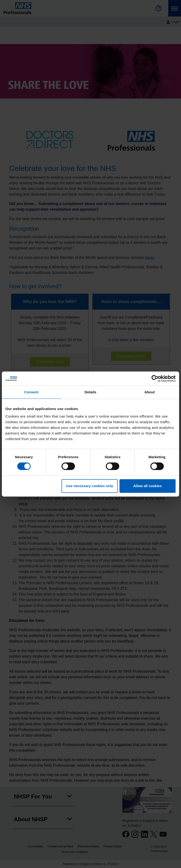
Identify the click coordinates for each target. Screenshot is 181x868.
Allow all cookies (147, 486)
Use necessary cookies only (90, 486)
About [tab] (150, 392)
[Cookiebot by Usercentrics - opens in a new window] (155, 379)
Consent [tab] (31, 392)
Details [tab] (90, 392)
